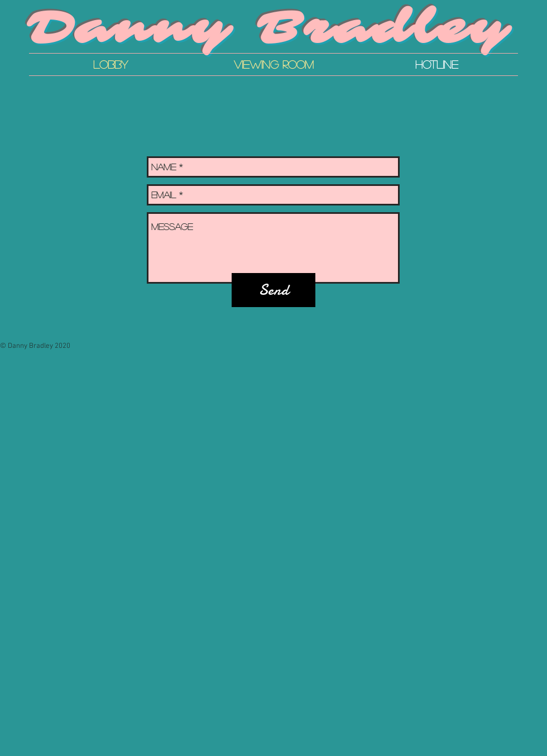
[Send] (273, 290)
